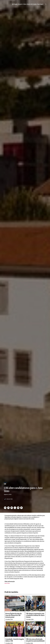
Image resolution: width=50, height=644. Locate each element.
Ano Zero (7, 585)
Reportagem (40, 5)
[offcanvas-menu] (46, 5)
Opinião (35, 5)
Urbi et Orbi (9, 501)
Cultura (25, 5)
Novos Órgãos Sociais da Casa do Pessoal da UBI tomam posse (13, 617)
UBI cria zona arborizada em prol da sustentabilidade (35, 642)
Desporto (20, 5)
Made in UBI (30, 5)
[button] (5, 510)
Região (16, 5)
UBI (13, 5)
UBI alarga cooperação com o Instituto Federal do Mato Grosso (35, 617)
